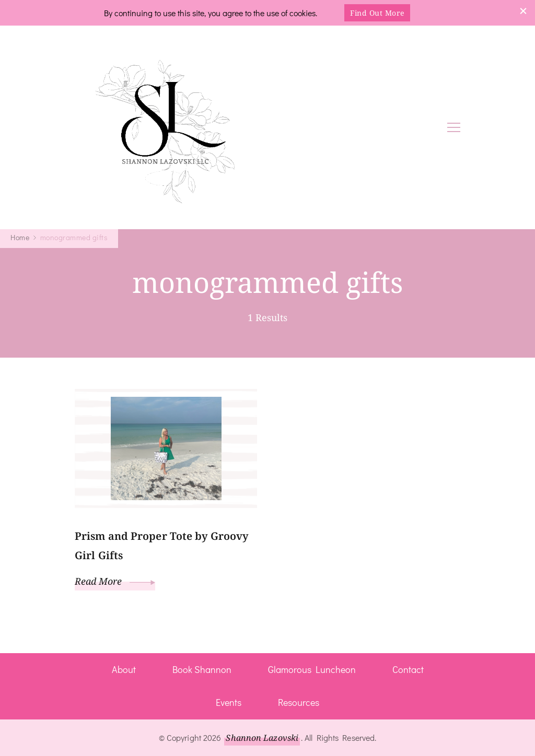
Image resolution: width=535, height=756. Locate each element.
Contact (408, 669)
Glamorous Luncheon (312, 669)
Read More (115, 581)
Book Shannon (202, 669)
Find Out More (377, 13)
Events (229, 702)
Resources (299, 702)
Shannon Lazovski (262, 738)
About (124, 669)
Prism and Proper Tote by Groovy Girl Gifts (161, 546)
